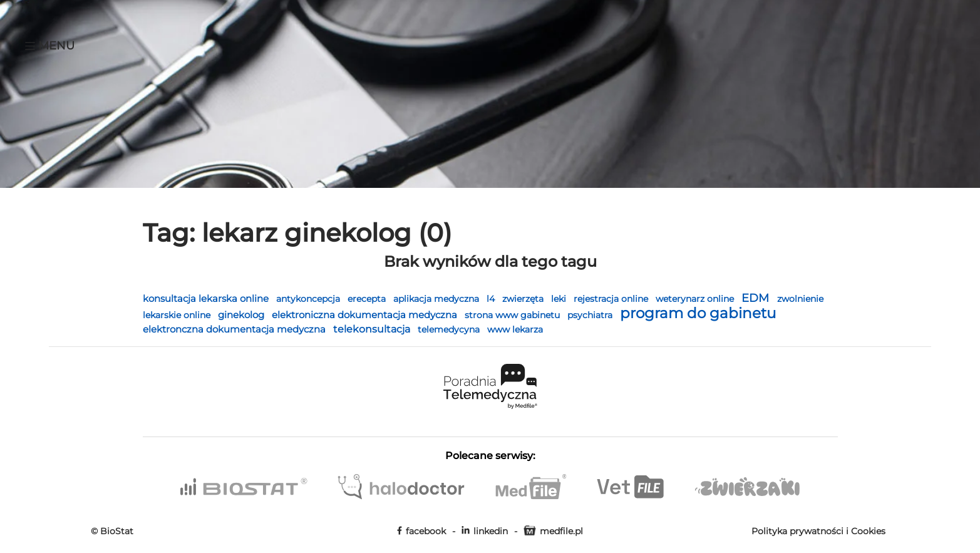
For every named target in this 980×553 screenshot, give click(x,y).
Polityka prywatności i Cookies (818, 531)
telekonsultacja (373, 329)
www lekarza (515, 329)
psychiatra (591, 315)
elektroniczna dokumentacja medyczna (366, 315)
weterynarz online (696, 299)
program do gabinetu (698, 313)
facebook (421, 531)
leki (560, 299)
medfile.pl (553, 531)
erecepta (368, 299)
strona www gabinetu (513, 315)
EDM (757, 298)
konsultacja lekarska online (207, 299)
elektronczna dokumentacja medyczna (235, 329)
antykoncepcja (309, 299)
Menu (50, 46)
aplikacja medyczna (437, 299)
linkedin (485, 531)
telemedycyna (450, 329)
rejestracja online (612, 299)
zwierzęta (524, 299)
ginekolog (242, 315)
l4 (492, 299)
